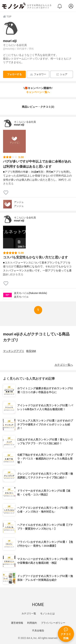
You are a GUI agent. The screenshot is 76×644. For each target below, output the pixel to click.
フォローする (14, 74)
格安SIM (31, 351)
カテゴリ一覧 (29, 614)
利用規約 (32, 623)
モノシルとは (47, 614)
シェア (62, 74)
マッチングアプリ (14, 351)
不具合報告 (38, 631)
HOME (38, 605)
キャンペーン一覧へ (38, 92)
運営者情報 (17, 623)
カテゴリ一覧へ (64, 365)
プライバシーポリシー (53, 623)
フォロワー (38, 74)
